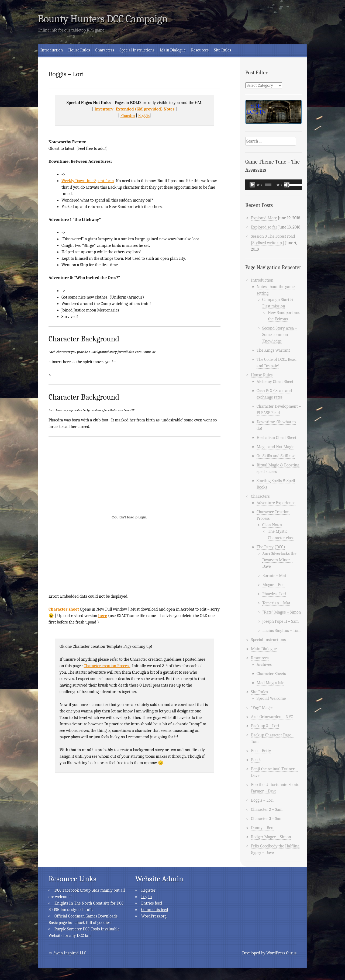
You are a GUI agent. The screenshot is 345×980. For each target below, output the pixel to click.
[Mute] (287, 185)
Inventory (103, 109)
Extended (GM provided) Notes (146, 109)
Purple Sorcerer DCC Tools (77, 929)
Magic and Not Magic (275, 447)
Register (148, 890)
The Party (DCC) (271, 547)
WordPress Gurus (281, 953)
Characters (105, 50)
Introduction (52, 50)
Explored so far (264, 227)
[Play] (252, 185)
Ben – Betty (261, 751)
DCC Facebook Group (73, 890)
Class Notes (272, 525)
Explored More (264, 218)
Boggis (144, 116)
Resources (200, 50)
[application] (274, 185)
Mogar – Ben (273, 585)
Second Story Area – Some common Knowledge (280, 335)
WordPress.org (154, 916)
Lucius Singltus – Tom (281, 631)
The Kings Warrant (273, 350)
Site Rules (222, 50)
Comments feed (155, 910)
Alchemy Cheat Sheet (275, 382)
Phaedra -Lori (274, 594)
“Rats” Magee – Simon (282, 612)
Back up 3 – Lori (265, 726)
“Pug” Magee (262, 708)
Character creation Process (107, 666)
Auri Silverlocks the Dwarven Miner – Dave (279, 560)
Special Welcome (271, 698)
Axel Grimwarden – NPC (272, 717)
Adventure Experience (276, 503)
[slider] (268, 185)
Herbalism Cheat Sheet (277, 438)
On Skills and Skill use (276, 456)
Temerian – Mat (276, 603)
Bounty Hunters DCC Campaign (103, 19)
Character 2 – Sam (267, 809)
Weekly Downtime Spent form (88, 181)
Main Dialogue (173, 50)
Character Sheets (271, 674)
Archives (264, 664)
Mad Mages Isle (270, 683)
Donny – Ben (262, 828)
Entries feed (152, 903)
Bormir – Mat (274, 576)
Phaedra (128, 116)
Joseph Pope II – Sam (280, 621)
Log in (147, 897)
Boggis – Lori (262, 800)
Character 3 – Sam (267, 819)
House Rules (79, 50)
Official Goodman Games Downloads (86, 916)
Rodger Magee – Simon (271, 837)
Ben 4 (256, 760)
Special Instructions (137, 50)
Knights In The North (73, 903)
